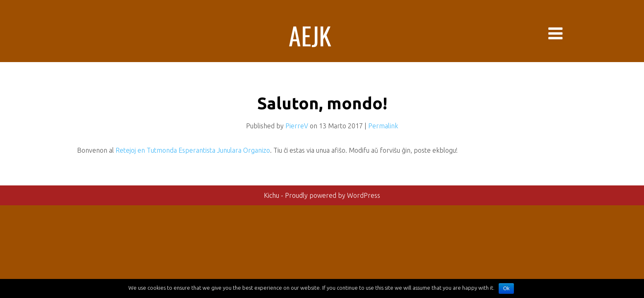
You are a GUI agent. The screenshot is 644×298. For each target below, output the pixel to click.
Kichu (272, 195)
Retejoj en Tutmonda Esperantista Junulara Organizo (193, 150)
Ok (506, 288)
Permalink (383, 126)
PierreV (297, 126)
